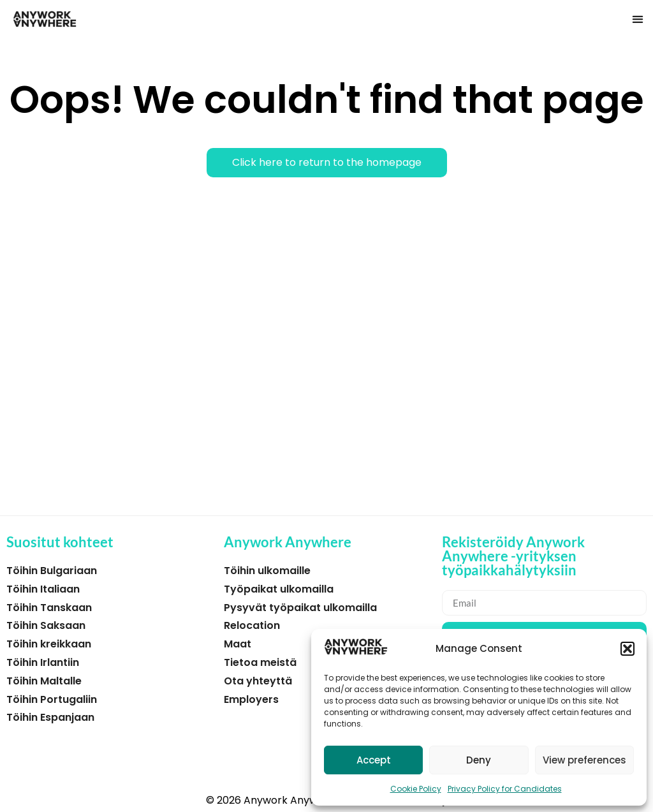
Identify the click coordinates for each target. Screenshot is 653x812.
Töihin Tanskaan (49, 608)
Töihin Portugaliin (52, 699)
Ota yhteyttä (258, 681)
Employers (251, 699)
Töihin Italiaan (43, 589)
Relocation (252, 625)
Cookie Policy (416, 789)
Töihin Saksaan (46, 625)
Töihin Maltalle (44, 681)
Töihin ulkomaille (267, 571)
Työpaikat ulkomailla (279, 589)
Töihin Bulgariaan (52, 571)
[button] (627, 649)
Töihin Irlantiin (43, 662)
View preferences (584, 760)
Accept (374, 760)
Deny (479, 760)
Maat (238, 644)
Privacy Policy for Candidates (505, 789)
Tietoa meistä (260, 662)
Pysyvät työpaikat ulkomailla (300, 608)
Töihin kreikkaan (49, 644)
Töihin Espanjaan (50, 717)
